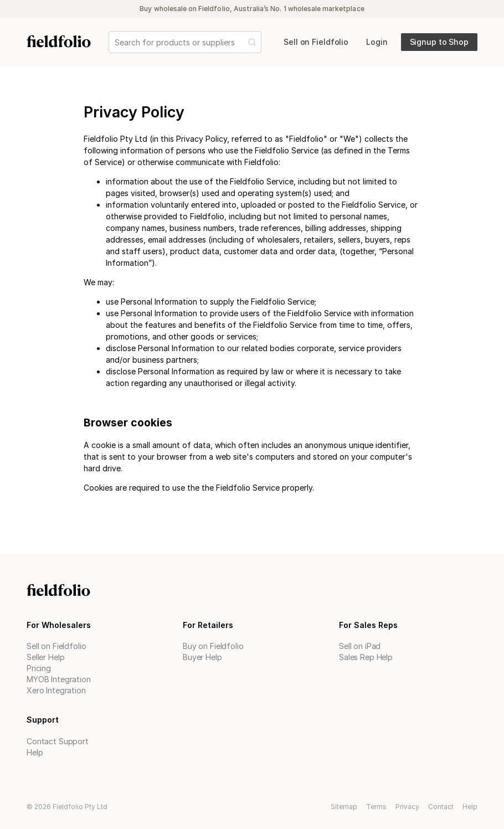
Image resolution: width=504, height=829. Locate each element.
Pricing (39, 668)
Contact (441, 807)
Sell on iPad (360, 646)
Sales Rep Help (366, 657)
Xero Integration (56, 690)
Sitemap (344, 807)
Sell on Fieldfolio (56, 646)
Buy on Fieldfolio (213, 646)
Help (35, 752)
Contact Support (58, 741)
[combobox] (116, 42)
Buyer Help (202, 657)
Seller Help (45, 657)
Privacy (407, 807)
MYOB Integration (59, 679)
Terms (376, 807)
